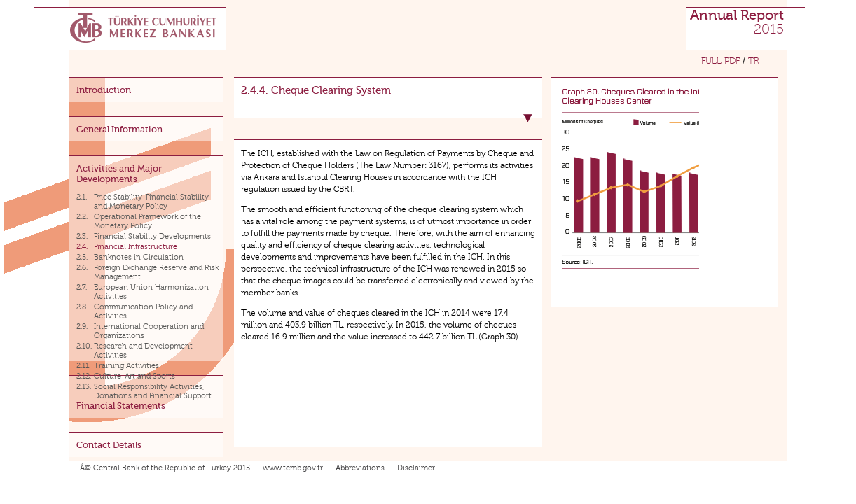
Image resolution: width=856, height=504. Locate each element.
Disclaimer (416, 468)
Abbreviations (360, 468)
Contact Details (109, 445)
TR (754, 61)
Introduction (104, 90)
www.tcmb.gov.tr (293, 468)
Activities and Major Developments (119, 174)
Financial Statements (121, 406)
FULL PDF (720, 61)
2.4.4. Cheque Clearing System (316, 90)
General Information (119, 129)
